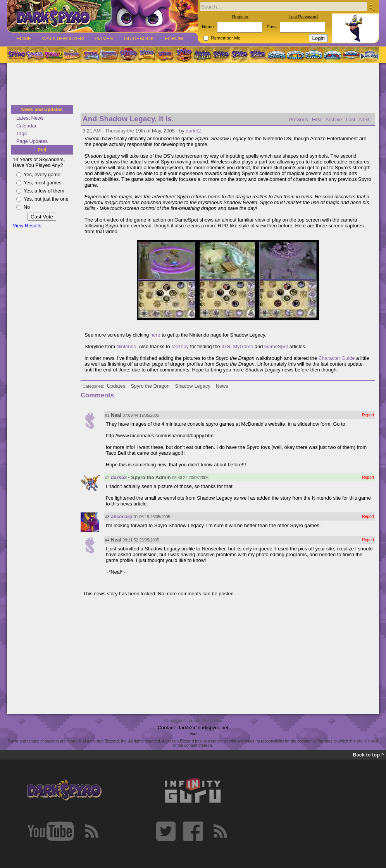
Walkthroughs (63, 39)
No (27, 207)
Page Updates (32, 141)
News (222, 386)
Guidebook (139, 39)
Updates (116, 386)
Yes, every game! (43, 174)
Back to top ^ (368, 755)
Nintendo (127, 346)
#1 (107, 415)
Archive (334, 119)
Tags (22, 133)
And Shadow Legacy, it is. (128, 119)
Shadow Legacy (193, 386)
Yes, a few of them (44, 191)
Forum (174, 39)
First (317, 119)
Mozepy (180, 346)
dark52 (193, 131)
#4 (107, 540)
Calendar (26, 126)
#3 (107, 517)
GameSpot (276, 346)
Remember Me (226, 38)
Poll (42, 150)
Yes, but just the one (46, 199)
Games (104, 39)
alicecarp (122, 517)
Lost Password (303, 17)
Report (368, 415)
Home (24, 39)
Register (240, 17)
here (155, 335)
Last (350, 119)
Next (364, 119)
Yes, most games (43, 183)
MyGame (243, 346)
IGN (226, 346)
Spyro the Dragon (150, 386)
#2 (107, 478)
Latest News (30, 118)
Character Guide (337, 358)
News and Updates (42, 110)
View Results (27, 226)
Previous (298, 119)
